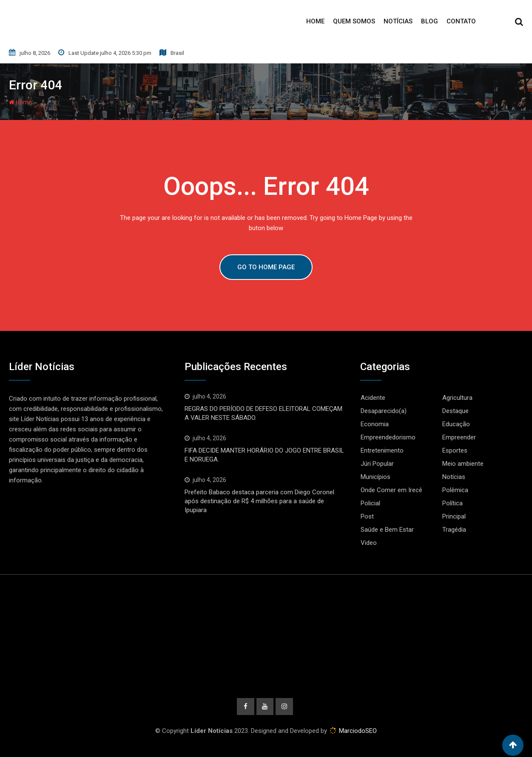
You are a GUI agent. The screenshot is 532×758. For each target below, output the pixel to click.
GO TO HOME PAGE (266, 267)
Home (315, 21)
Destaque (455, 411)
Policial (370, 503)
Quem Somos (354, 21)
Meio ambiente (463, 464)
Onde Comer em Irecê (391, 490)
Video (369, 543)
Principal (454, 516)
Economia (375, 424)
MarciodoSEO (357, 732)
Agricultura (457, 398)
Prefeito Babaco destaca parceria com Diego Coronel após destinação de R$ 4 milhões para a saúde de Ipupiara (259, 501)
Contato (461, 21)
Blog (430, 21)
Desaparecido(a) (384, 411)
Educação (456, 424)
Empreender (459, 437)
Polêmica (455, 490)
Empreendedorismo (388, 437)
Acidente (373, 398)
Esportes (455, 450)
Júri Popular (377, 464)
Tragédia (454, 530)
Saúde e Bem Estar (387, 530)
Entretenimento (382, 450)
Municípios (376, 477)
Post (367, 516)
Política (452, 503)
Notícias (398, 21)
